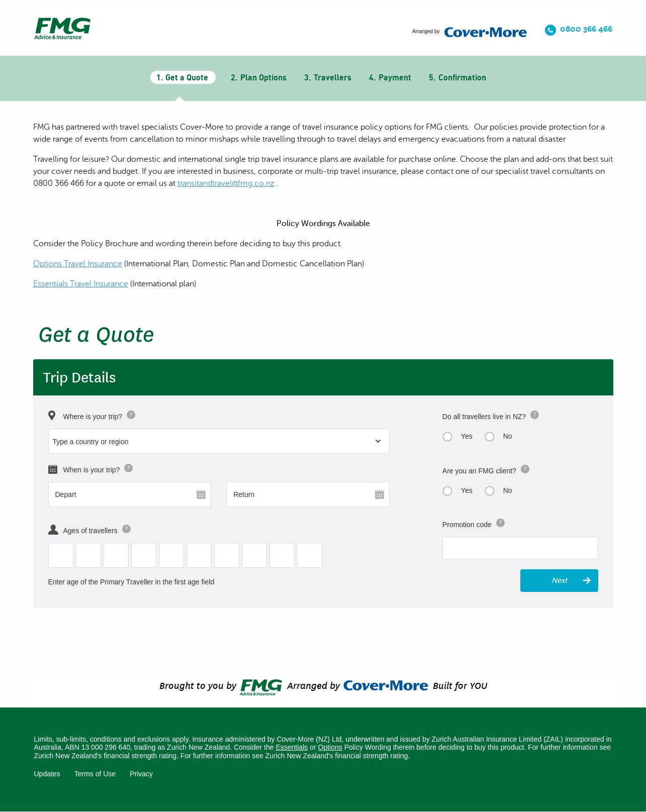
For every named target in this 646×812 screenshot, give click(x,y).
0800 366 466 (586, 29)
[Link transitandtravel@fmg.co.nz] (226, 183)
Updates (47, 774)
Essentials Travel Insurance (81, 284)
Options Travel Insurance (78, 264)
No (508, 436)
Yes (467, 436)
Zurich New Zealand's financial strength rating (337, 756)
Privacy (141, 774)
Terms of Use (95, 774)
